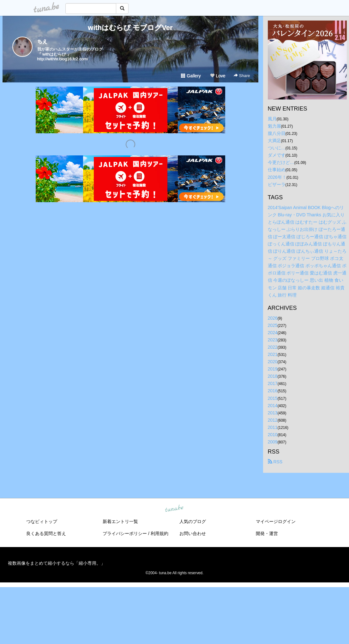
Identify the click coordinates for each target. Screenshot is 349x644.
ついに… (277, 148)
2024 (273, 333)
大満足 (274, 141)
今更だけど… (281, 162)
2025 (273, 325)
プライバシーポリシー (125, 533)
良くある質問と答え (46, 533)
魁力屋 (274, 126)
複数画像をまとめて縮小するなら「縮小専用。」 (57, 563)
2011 (273, 427)
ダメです (277, 155)
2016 (273, 391)
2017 (273, 383)
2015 (273, 398)
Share (242, 76)
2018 (273, 376)
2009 (273, 442)
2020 (273, 362)
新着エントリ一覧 (120, 521)
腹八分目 (277, 133)
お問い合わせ (193, 533)
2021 (273, 354)
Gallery (191, 76)
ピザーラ (277, 184)
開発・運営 (267, 533)
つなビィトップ (42, 521)
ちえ (42, 42)
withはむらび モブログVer (130, 28)
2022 (273, 347)
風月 (272, 119)
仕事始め (277, 170)
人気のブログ (193, 521)
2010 (273, 435)
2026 (273, 318)
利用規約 (159, 533)
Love (218, 76)
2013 (273, 413)
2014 (273, 406)
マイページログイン (276, 521)
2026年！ (277, 177)
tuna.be (174, 509)
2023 (273, 340)
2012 (273, 420)
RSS (275, 462)
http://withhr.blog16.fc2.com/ (63, 59)
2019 (273, 369)
